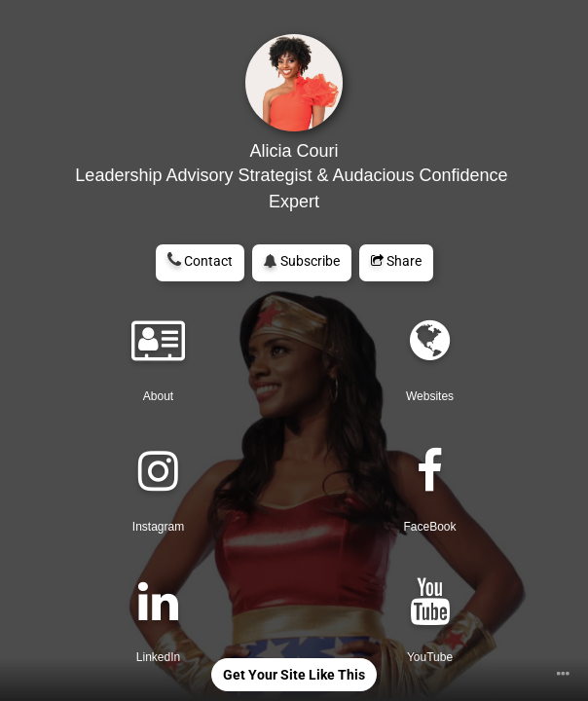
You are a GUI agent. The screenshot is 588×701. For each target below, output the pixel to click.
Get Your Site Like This (294, 675)
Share (396, 261)
